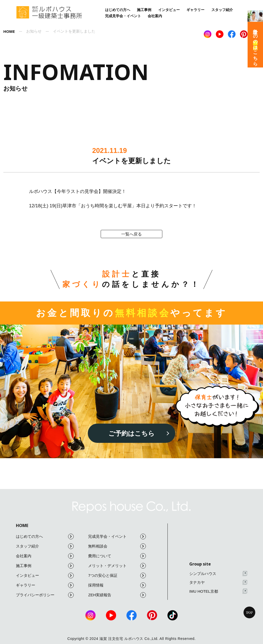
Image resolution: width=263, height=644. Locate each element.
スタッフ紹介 (222, 10)
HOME (22, 525)
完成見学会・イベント (123, 16)
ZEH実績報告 (117, 595)
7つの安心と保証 (117, 575)
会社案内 (155, 16)
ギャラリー (195, 10)
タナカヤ (218, 583)
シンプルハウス (218, 574)
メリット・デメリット (117, 566)
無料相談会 (117, 546)
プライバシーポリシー (45, 595)
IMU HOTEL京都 (218, 591)
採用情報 (117, 585)
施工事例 (144, 10)
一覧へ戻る (131, 234)
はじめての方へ (118, 10)
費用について (117, 556)
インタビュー (169, 10)
